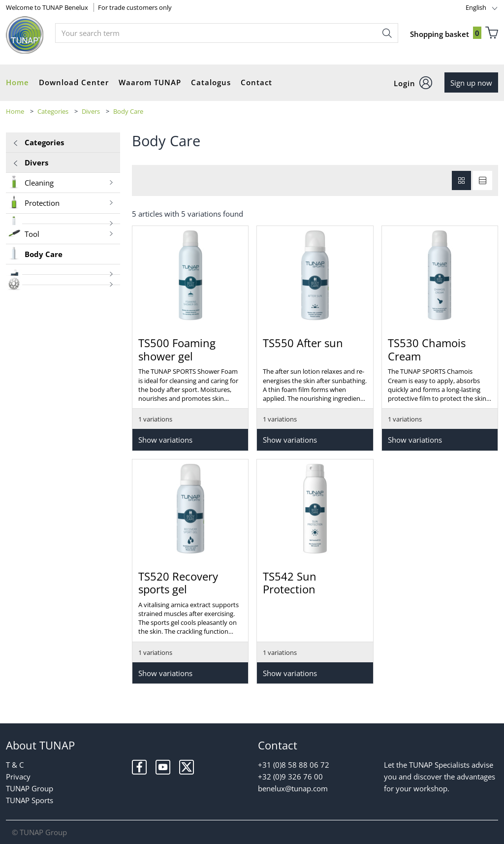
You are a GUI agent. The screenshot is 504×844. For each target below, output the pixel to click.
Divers (91, 111)
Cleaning (60, 182)
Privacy (18, 777)
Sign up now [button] (471, 83)
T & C (15, 765)
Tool (60, 233)
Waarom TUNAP (150, 82)
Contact (256, 82)
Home (17, 82)
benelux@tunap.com (293, 788)
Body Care (128, 111)
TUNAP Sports (30, 800)
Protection (60, 202)
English (476, 7)
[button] (413, 83)
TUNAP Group (30, 788)
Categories (53, 111)
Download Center (74, 82)
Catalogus (211, 82)
